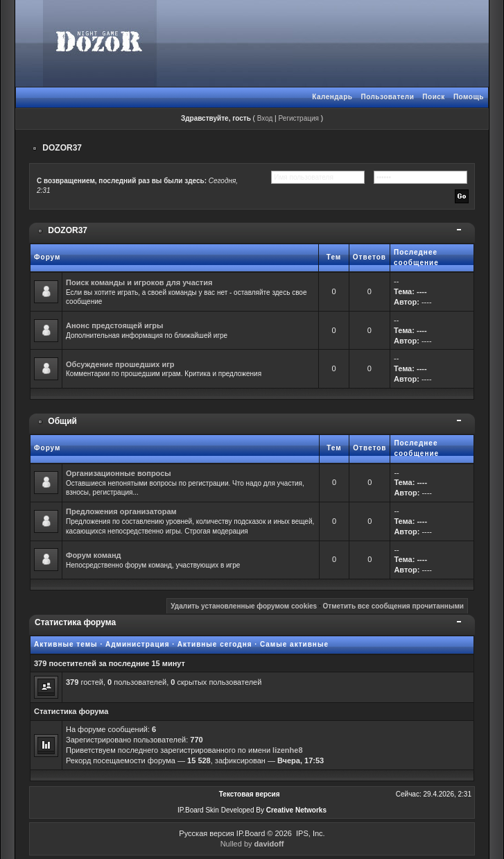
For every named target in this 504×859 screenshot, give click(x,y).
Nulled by (252, 844)
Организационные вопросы (119, 473)
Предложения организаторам (121, 511)
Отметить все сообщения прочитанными (393, 606)
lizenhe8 (287, 750)
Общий (62, 421)
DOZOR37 (62, 148)
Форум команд (94, 555)
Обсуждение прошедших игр (120, 364)
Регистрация (298, 118)
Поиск (434, 97)
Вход (265, 118)
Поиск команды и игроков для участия (139, 282)
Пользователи (387, 97)
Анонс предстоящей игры (114, 325)
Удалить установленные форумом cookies (244, 606)
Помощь (469, 97)
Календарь (332, 97)
